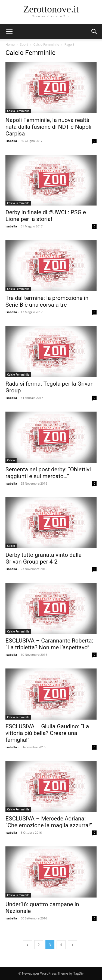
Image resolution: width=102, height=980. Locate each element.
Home (10, 44)
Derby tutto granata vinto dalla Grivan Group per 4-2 (44, 558)
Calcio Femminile (46, 44)
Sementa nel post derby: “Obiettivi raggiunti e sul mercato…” (48, 473)
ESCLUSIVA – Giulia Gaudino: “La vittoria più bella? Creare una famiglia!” (47, 733)
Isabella (11, 141)
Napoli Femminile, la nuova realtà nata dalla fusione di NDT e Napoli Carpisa (48, 127)
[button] (94, 32)
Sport (24, 44)
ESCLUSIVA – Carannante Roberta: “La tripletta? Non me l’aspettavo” (49, 644)
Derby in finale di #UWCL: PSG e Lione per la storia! (46, 216)
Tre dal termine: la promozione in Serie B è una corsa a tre (47, 301)
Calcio (11, 460)
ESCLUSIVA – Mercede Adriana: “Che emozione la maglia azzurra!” (49, 822)
